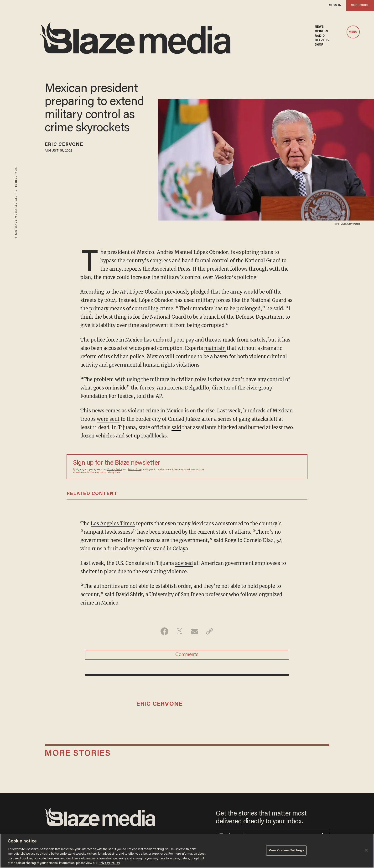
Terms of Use (135, 470)
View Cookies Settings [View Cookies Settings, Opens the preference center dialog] (286, 850)
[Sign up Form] (268, 467)
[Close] (366, 850)
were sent (108, 419)
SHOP (319, 45)
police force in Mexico (117, 340)
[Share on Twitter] (179, 631)
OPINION (321, 32)
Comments (187, 655)
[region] (187, 851)
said (176, 427)
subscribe (360, 5)
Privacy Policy (115, 470)
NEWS (319, 27)
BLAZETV (322, 41)
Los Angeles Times (113, 523)
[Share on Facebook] (164, 631)
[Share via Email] (195, 631)
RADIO (320, 36)
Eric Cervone (64, 145)
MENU (353, 32)
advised (184, 563)
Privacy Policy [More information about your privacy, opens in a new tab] (109, 863)
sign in (335, 5)
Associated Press (171, 269)
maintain (215, 348)
